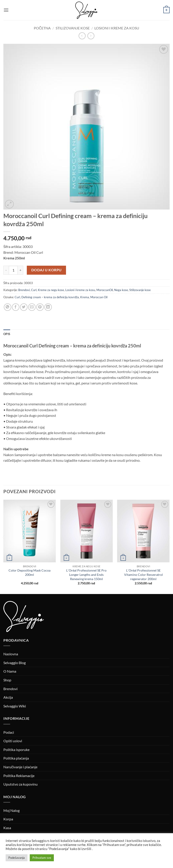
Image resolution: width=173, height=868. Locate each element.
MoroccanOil (105, 290)
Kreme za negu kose (51, 290)
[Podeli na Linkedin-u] (48, 307)
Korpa (8, 819)
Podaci (9, 732)
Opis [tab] (7, 334)
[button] (6, 10)
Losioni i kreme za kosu (117, 28)
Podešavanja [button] (17, 858)
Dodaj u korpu (47, 270)
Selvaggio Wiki (15, 706)
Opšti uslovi (13, 741)
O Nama (10, 671)
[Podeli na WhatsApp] (8, 307)
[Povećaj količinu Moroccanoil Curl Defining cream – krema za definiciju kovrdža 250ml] (20, 270)
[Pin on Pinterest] (40, 307)
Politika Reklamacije (19, 776)
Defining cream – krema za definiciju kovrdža (50, 297)
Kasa (7, 828)
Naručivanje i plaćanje (20, 767)
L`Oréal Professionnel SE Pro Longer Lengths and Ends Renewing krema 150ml (86, 574)
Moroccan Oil (99, 297)
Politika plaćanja (16, 758)
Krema (85, 297)
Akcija (8, 697)
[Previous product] (91, 36)
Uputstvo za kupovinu (20, 784)
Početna (42, 28)
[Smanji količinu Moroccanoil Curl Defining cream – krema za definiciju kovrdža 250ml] (6, 270)
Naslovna (11, 654)
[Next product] (82, 36)
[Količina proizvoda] (13, 270)
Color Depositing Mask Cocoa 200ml (30, 572)
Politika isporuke (16, 750)
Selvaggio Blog (15, 663)
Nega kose (121, 290)
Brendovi (24, 290)
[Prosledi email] (32, 307)
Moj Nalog (11, 810)
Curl (34, 290)
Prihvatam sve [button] (42, 858)
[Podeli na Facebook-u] (16, 307)
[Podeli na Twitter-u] (24, 307)
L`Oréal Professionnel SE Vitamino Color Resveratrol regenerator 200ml (143, 574)
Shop (7, 680)
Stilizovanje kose (73, 28)
